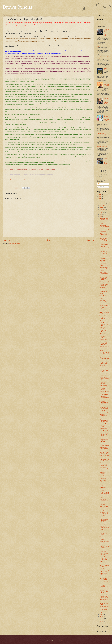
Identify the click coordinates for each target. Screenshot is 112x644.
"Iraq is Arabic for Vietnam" (103, 383)
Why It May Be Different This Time (103, 297)
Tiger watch (102, 288)
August (102, 212)
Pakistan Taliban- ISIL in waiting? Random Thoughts (104, 440)
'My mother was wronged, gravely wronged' (104, 274)
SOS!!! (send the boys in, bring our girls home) (104, 379)
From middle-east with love (104, 582)
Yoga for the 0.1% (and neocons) (104, 291)
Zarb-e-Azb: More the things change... (104, 425)
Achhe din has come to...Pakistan (104, 600)
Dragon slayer (103, 231)
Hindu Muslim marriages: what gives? (104, 501)
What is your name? (104, 282)
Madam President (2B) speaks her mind (104, 324)
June (101, 216)
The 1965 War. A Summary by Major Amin (102, 135)
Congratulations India (102, 147)
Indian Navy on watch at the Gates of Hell (103, 239)
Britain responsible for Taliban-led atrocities (104, 521)
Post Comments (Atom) (15, 243)
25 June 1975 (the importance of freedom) (104, 343)
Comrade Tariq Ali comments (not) (104, 513)
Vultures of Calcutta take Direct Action (104, 493)
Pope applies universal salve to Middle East (104, 398)
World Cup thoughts (104, 456)
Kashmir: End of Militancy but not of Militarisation (104, 235)
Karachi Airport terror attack (103, 551)
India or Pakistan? (104, 431)
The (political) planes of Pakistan (103, 309)
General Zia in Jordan (103, 366)
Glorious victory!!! (104, 305)
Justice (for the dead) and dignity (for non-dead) (104, 570)
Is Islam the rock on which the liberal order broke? (106, 32)
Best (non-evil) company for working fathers (104, 302)
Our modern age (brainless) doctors (103, 278)
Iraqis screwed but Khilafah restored (104, 226)
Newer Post (7, 240)
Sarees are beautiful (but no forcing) (104, 251)
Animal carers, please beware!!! (104, 244)
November (102, 205)
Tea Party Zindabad (104, 510)
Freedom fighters (103, 429)
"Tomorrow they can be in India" (104, 285)
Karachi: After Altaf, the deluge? (104, 507)
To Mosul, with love (104, 340)
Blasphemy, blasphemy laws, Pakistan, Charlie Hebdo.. (106, 102)
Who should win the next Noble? (104, 258)
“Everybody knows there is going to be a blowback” (104, 464)
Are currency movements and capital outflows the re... (104, 403)
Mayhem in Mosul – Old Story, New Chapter (104, 370)
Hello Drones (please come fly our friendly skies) (104, 469)
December (102, 203)
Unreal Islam (105, 69)
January (102, 621)
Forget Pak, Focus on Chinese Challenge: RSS (104, 555)
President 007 (103, 504)
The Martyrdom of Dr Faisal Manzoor (106, 85)
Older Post (90, 240)
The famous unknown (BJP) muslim (104, 587)
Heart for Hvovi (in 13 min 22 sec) (104, 411)
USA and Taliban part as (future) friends (104, 591)
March (101, 617)
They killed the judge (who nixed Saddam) (104, 317)
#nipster (101, 293)
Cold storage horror (104, 524)
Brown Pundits (17, 7)
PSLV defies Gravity (104, 229)
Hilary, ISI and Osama (103, 516)
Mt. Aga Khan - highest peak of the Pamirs (104, 262)
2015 (100, 199)
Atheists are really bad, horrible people (104, 434)
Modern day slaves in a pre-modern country (104, 269)
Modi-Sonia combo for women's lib (104, 530)
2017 (100, 194)
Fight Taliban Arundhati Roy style (103, 416)
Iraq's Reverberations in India (104, 359)
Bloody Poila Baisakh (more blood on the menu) (103, 330)
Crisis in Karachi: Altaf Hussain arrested (103, 575)
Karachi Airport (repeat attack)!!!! (104, 527)
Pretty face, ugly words (103, 534)
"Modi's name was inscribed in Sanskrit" (104, 538)
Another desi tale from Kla (103, 562)
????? (101, 321)
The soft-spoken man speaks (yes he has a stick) (104, 459)
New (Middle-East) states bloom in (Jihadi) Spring (104, 449)
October (102, 207)
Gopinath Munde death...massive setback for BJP (104, 596)
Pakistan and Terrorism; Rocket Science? (104, 546)
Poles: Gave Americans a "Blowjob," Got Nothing (103, 336)
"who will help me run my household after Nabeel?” (104, 477)
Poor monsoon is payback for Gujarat (103, 489)
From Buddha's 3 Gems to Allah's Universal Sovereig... (104, 388)
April (101, 614)
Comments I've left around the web (104, 408)
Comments (101, 187)
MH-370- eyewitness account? (104, 566)
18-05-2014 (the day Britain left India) (104, 453)
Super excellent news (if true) (103, 374)
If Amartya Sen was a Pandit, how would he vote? (104, 393)
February (102, 619)
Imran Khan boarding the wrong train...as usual (103, 57)
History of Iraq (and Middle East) (104, 363)
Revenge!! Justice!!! (104, 265)
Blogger (63, 641)
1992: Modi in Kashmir (103, 473)
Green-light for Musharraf (103, 481)
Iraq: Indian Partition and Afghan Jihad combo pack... (104, 354)
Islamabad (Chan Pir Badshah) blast (104, 347)
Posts (100, 184)
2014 (100, 201)
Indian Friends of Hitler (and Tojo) (104, 579)
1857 (98, 46)
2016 (100, 197)
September (102, 210)
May (101, 612)
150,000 (101, 350)
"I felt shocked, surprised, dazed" (104, 247)
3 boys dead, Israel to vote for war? (104, 219)
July (101, 214)
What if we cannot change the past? (104, 445)
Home (49, 240)
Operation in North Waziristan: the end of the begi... (104, 420)
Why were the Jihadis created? (104, 559)
